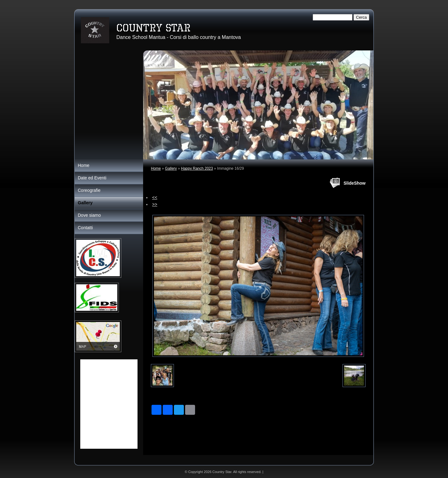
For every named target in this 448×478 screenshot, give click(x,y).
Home (156, 168)
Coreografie (89, 190)
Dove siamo (89, 215)
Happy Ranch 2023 (197, 168)
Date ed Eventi (92, 178)
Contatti (85, 228)
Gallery (171, 168)
